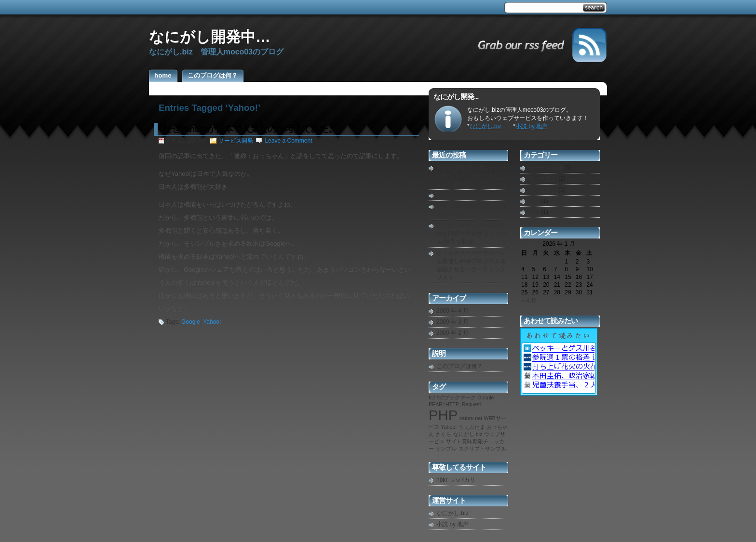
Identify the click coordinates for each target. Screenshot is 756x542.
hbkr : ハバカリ (456, 480)
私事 (534, 212)
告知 (534, 201)
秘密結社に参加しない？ (468, 195)
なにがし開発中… (210, 37)
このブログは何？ (459, 366)
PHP (443, 415)
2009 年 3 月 (452, 322)
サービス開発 (236, 141)
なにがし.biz (486, 126)
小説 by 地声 (532, 126)
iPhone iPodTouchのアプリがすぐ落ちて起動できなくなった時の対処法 (471, 176)
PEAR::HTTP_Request (455, 404)
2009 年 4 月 (452, 311)
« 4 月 (529, 301)
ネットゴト (542, 179)
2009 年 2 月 (452, 333)
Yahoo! (212, 322)
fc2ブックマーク (457, 397)
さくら (443, 434)
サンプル (446, 449)
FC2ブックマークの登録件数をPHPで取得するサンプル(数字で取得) (471, 234)
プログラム (542, 190)
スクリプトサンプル (482, 449)
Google (191, 322)
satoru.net (471, 418)
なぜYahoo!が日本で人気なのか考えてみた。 (250, 129)
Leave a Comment (288, 141)
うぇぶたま (472, 427)
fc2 (432, 397)
